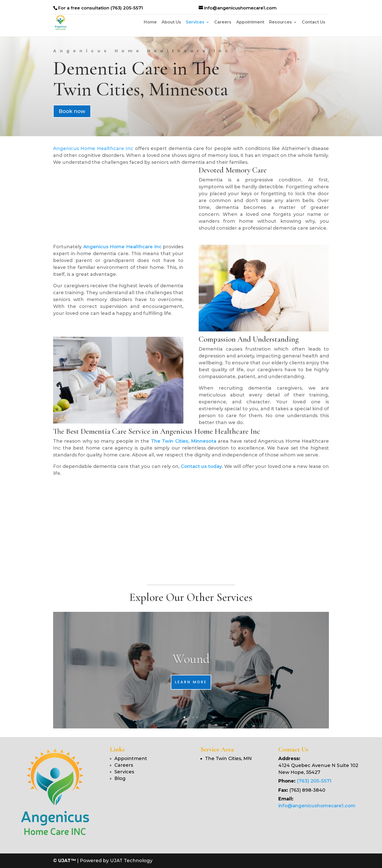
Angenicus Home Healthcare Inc (93, 148)
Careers (223, 22)
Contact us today (201, 466)
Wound (191, 659)
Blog (120, 778)
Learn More (191, 682)
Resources (280, 22)
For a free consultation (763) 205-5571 (100, 8)
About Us (171, 22)
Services (195, 22)
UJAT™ (68, 861)
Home (150, 22)
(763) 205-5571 (314, 781)
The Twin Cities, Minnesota (184, 441)
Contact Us (314, 22)
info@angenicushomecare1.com (317, 806)
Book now (72, 111)
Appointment (250, 22)
